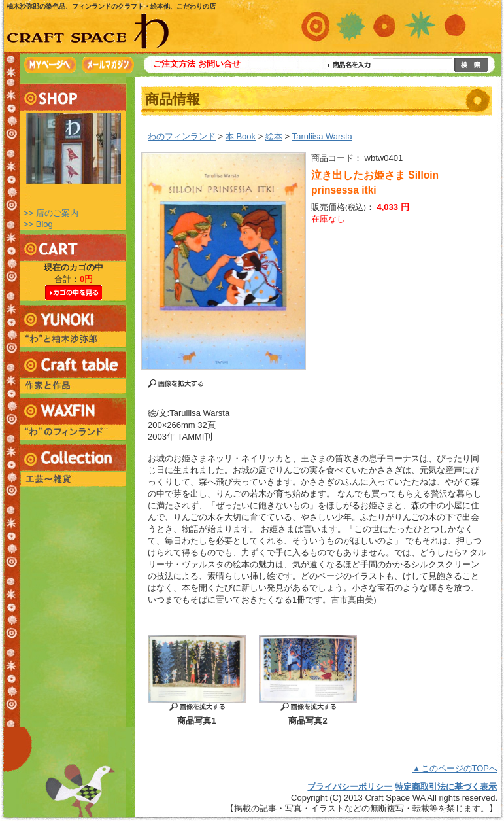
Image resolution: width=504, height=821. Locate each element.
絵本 (274, 136)
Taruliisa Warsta (322, 136)
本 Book (241, 136)
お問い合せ (219, 64)
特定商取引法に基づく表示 (446, 787)
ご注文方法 (174, 64)
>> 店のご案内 (51, 213)
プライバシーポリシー (350, 787)
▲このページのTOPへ (455, 768)
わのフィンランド (182, 136)
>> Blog (38, 224)
